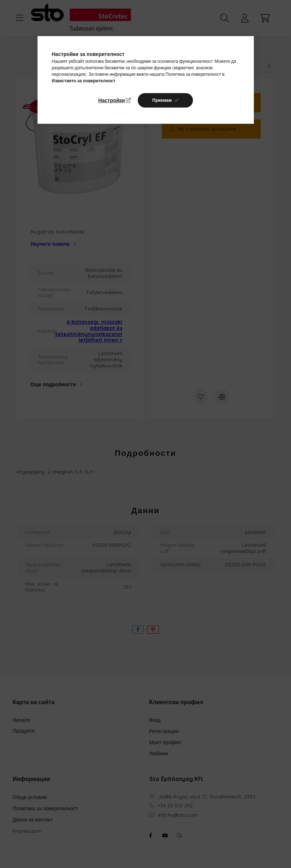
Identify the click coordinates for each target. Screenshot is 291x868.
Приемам (162, 100)
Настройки (111, 100)
